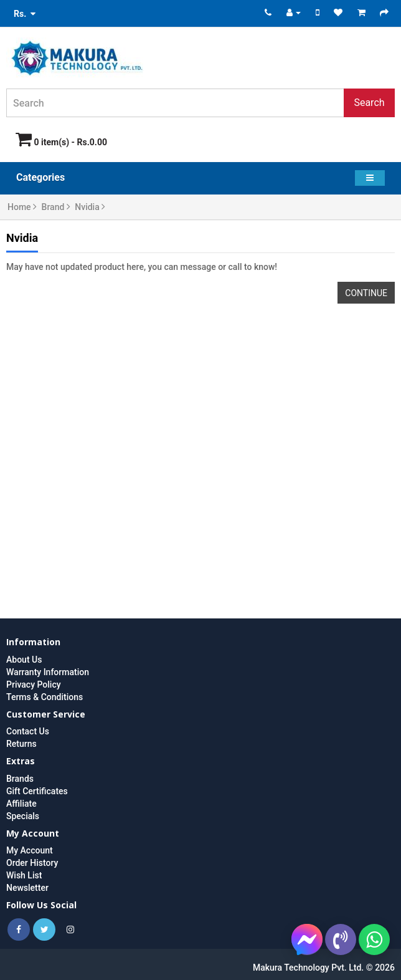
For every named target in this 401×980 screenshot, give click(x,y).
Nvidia (90, 207)
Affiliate (21, 804)
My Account (30, 850)
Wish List (24, 875)
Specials (23, 816)
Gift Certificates (37, 791)
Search (369, 103)
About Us (24, 660)
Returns (21, 744)
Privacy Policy (34, 685)
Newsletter (27, 888)
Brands (20, 779)
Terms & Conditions (45, 697)
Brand (56, 207)
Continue (366, 293)
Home (22, 207)
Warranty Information (48, 672)
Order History (32, 863)
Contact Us (28, 731)
